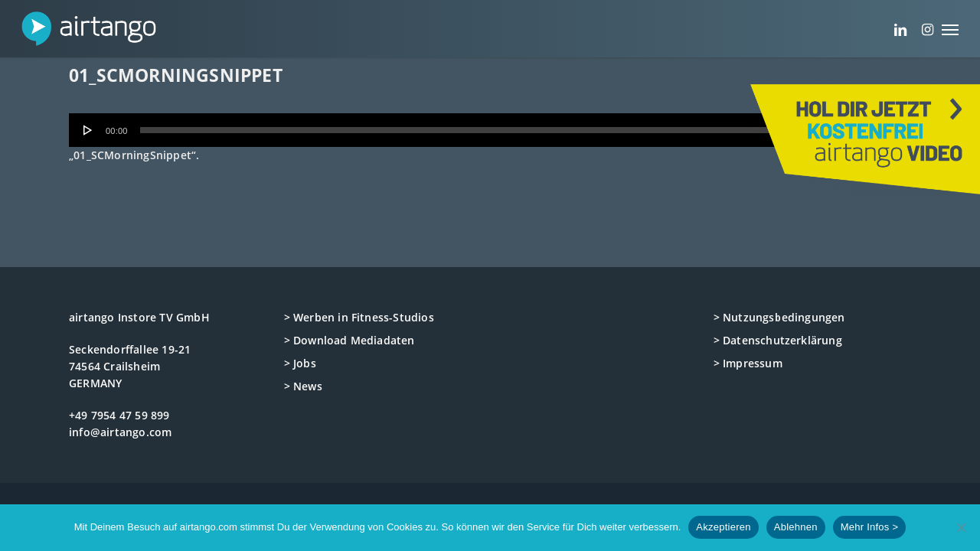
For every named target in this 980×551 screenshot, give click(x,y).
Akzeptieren (723, 527)
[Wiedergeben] (88, 130)
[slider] (467, 130)
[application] (490, 130)
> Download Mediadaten (350, 340)
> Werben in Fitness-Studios (359, 317)
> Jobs (300, 363)
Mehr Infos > (870, 527)
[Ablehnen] (961, 527)
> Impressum (748, 363)
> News (303, 386)
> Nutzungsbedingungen (779, 317)
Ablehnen (796, 527)
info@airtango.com (120, 432)
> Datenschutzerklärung (778, 340)
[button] (950, 29)
